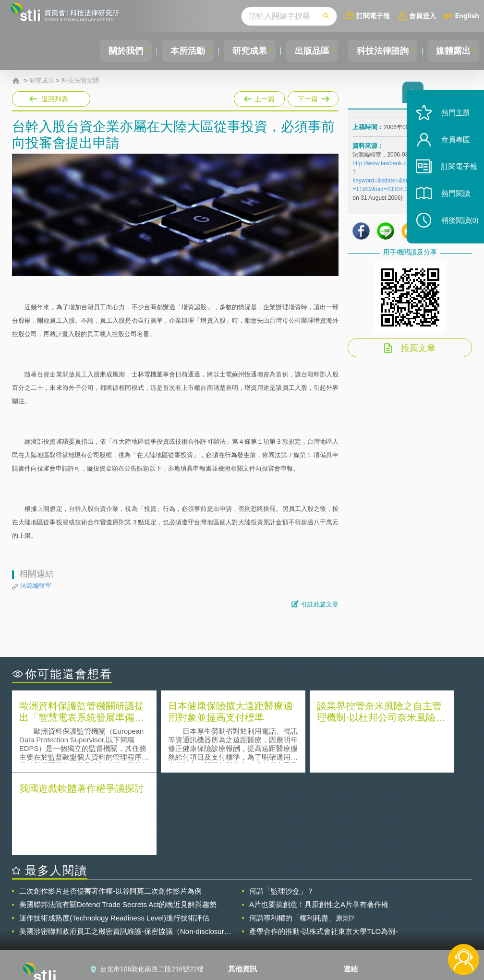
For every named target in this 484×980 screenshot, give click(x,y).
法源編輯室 (36, 586)
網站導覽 (247, 941)
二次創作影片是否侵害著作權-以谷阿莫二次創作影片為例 (110, 808)
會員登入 (423, 16)
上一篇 (259, 97)
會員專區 (451, 148)
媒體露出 (452, 51)
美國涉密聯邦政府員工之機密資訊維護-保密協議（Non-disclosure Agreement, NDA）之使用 (124, 848)
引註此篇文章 (320, 604)
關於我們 (116, 51)
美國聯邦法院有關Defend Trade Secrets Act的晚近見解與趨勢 (118, 821)
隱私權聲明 (251, 900)
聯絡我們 (247, 927)
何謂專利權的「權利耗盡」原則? (302, 835)
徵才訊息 (247, 914)
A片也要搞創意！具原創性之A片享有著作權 (319, 821)
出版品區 (307, 51)
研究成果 (243, 51)
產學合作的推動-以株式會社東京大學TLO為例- (323, 848)
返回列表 (55, 99)
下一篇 (312, 97)
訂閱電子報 (373, 16)
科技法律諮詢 (380, 51)
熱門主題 (451, 121)
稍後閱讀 (456, 229)
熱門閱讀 (451, 202)
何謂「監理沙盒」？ (282, 808)
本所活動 (180, 51)
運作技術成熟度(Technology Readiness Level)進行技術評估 (114, 835)
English (467, 16)
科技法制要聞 (80, 81)
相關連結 (407, 900)
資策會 (359, 900)
